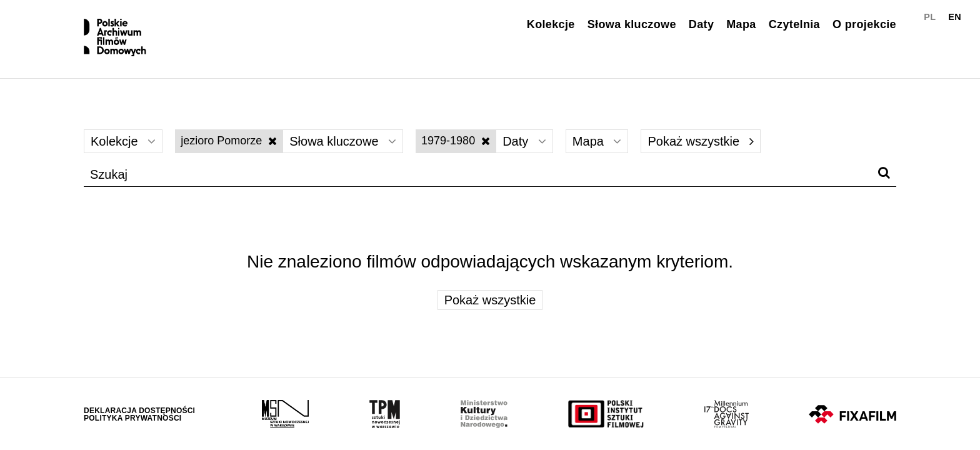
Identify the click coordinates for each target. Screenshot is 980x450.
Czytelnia (794, 24)
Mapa (741, 24)
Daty (701, 24)
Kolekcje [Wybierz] (123, 141)
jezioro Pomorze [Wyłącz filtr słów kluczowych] (229, 141)
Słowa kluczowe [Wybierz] (343, 141)
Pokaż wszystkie (700, 141)
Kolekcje (551, 24)
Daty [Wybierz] (524, 141)
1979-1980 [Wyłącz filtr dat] (456, 141)
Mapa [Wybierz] (597, 141)
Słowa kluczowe (632, 24)
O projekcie (864, 24)
